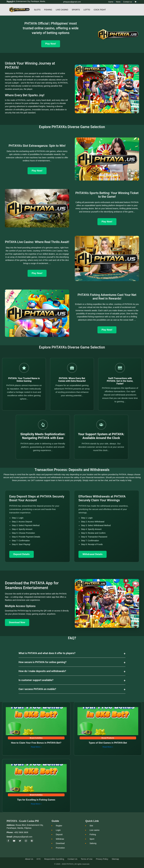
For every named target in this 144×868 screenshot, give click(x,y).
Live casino (94, 830)
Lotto (87, 10)
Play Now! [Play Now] (51, 44)
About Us (29, 859)
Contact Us (72, 859)
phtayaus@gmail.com (23, 837)
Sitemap (115, 859)
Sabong (93, 843)
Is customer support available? (36, 680)
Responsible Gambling (54, 859)
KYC (39, 859)
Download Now (17, 622)
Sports (76, 10)
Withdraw (60, 839)
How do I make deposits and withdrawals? (42, 671)
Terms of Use (87, 859)
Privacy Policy (102, 859)
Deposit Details (22, 554)
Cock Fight (100, 10)
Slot (91, 826)
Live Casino (62, 10)
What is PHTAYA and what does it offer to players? (47, 653)
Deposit (59, 834)
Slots (37, 10)
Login (58, 830)
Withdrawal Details (93, 554)
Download (60, 843)
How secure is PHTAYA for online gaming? (42, 662)
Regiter (59, 826)
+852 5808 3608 (21, 832)
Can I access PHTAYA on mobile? (37, 689)
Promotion (60, 848)
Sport (92, 839)
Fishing (48, 10)
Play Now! (37, 171)
